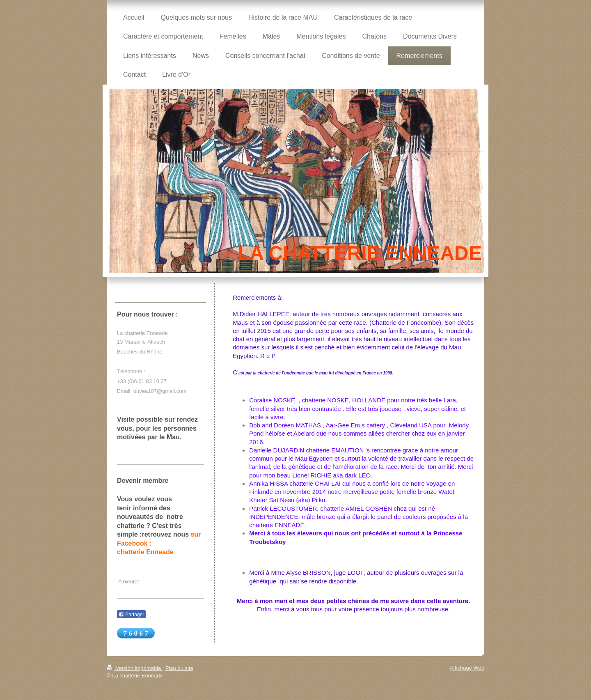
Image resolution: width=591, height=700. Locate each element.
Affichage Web (467, 668)
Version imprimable (135, 668)
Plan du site (179, 668)
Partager (131, 615)
